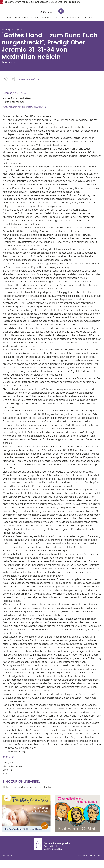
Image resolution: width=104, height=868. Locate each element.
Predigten (46, 17)
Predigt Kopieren (13, 79)
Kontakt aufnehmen (14, 102)
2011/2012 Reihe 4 (13, 766)
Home (9, 17)
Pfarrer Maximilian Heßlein (17, 98)
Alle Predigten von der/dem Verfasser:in (23, 107)
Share (6, 79)
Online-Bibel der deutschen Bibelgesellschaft (28, 787)
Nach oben (7, 855)
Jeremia (6, 62)
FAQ (56, 17)
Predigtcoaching (70, 17)
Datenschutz (96, 855)
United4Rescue (90, 17)
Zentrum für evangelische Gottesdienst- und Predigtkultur (51, 2)
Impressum (82, 855)
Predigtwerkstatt (27, 79)
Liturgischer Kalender (26, 17)
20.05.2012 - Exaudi (12, 30)
